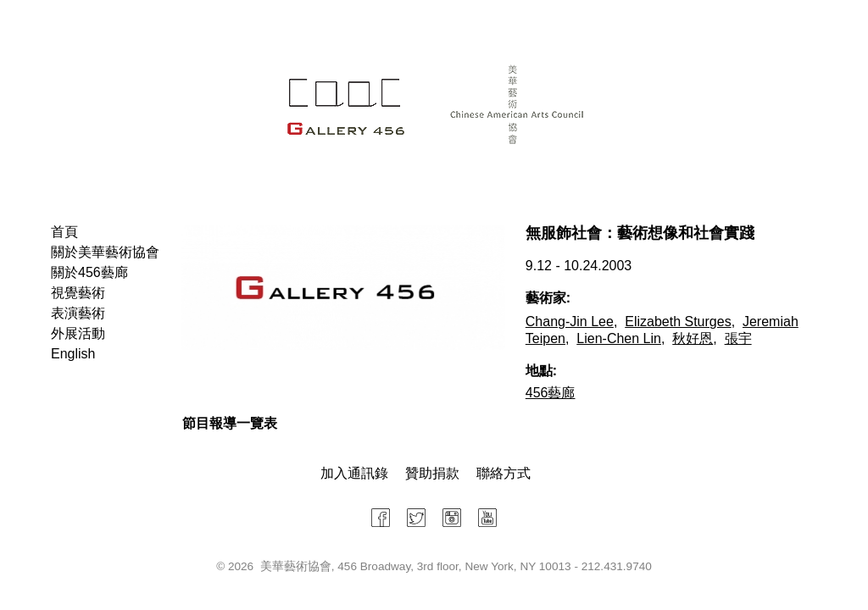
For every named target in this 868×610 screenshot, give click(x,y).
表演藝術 (78, 313)
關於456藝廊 (89, 272)
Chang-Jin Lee (570, 322)
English (73, 354)
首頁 (64, 232)
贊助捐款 (432, 473)
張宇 (738, 338)
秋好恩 (693, 338)
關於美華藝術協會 (105, 252)
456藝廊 (551, 393)
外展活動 (78, 333)
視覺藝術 (78, 293)
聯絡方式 (504, 473)
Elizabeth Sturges (678, 322)
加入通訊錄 (354, 473)
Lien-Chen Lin (619, 338)
